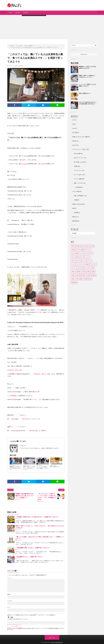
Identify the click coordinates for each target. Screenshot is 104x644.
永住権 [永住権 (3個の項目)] (89, 275)
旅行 (74, 208)
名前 (9, 594)
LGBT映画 (78, 187)
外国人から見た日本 (78, 204)
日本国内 (76, 213)
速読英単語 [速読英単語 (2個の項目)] (74, 282)
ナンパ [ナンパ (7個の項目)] (73, 264)
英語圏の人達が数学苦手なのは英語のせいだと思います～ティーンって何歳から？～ (25, 496)
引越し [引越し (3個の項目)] (73, 275)
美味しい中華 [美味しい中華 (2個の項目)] (75, 279)
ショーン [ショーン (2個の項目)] (87, 257)
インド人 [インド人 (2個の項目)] (81, 253)
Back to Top (52, 638)
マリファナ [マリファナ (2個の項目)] (93, 264)
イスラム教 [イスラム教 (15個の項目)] (74, 253)
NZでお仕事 (77, 154)
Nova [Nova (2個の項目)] (83, 246)
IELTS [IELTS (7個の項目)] (73, 246)
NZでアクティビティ (79, 158)
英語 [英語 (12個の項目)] (90, 279)
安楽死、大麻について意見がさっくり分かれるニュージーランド (29, 468)
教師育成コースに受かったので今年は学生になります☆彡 (15, 468)
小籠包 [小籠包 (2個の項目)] (93, 272)
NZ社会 (33, 464)
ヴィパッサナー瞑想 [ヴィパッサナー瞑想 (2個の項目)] (89, 268)
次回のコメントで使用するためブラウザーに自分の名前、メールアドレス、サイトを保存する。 (32, 615)
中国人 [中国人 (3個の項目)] (73, 272)
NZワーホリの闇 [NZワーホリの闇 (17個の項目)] (90, 246)
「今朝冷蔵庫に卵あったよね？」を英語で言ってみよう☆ (32, 548)
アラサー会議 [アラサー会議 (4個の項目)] (80, 250)
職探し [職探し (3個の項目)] (82, 279)
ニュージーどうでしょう (57, 642)
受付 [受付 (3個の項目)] (84, 272)
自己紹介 (18, 13)
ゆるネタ (75, 145)
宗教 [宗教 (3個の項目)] (88, 272)
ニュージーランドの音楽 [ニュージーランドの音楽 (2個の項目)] (83, 264)
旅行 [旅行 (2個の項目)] (84, 275)
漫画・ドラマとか (79, 183)
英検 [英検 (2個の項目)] (86, 279)
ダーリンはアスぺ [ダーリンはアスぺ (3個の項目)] (76, 261)
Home (11, 13)
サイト (9, 607)
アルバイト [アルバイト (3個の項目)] (88, 250)
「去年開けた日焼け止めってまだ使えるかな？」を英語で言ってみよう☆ (37, 517)
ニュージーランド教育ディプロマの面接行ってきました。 (42, 468)
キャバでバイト (78, 170)
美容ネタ (75, 217)
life (73, 124)
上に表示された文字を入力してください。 (18, 619)
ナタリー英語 (76, 191)
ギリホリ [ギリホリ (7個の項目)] (81, 257)
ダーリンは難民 (78, 179)
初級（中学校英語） (20, 66)
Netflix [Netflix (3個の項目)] (78, 246)
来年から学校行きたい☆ (55, 467)
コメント (10, 578)
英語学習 (26, 13)
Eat (73, 120)
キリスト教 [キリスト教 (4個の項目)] (74, 257)
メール (10, 601)
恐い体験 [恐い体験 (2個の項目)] (79, 275)
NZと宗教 (75, 132)
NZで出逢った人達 (79, 162)
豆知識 (76, 200)
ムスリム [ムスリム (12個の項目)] (74, 268)
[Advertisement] (52, 27)
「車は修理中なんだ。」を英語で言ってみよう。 (30, 557)
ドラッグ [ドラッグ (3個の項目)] (89, 261)
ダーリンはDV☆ (78, 175)
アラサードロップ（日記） (17, 464)
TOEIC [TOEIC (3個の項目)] (73, 250)
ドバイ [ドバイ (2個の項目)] (84, 261)
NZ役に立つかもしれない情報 (80, 137)
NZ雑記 (76, 166)
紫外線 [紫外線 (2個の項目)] (94, 275)
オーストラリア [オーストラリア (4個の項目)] (89, 253)
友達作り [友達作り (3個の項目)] (79, 272)
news (74, 128)
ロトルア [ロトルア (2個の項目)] (80, 268)
